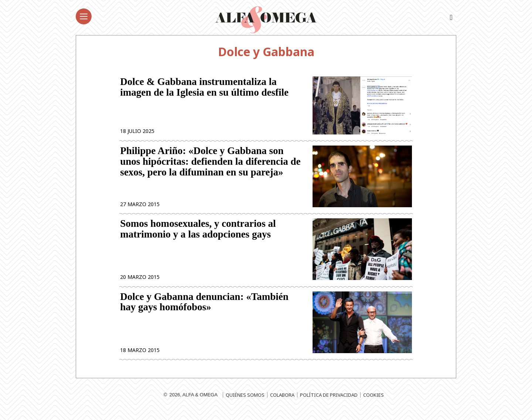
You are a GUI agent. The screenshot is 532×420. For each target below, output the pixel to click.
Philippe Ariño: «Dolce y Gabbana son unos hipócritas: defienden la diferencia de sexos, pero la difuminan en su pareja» (210, 165)
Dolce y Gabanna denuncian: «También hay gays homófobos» (204, 309)
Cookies (374, 403)
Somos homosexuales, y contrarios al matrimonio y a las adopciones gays (198, 234)
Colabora (282, 403)
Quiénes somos (245, 403)
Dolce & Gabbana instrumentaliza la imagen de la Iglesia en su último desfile (204, 88)
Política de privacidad (329, 403)
